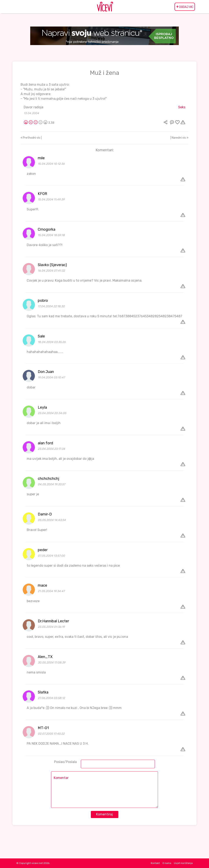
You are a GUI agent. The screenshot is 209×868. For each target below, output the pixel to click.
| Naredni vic (179, 138)
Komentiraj (104, 814)
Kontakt (155, 863)
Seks (182, 107)
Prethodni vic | (31, 138)
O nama (167, 863)
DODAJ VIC (185, 7)
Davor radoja (33, 107)
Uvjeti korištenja (183, 863)
